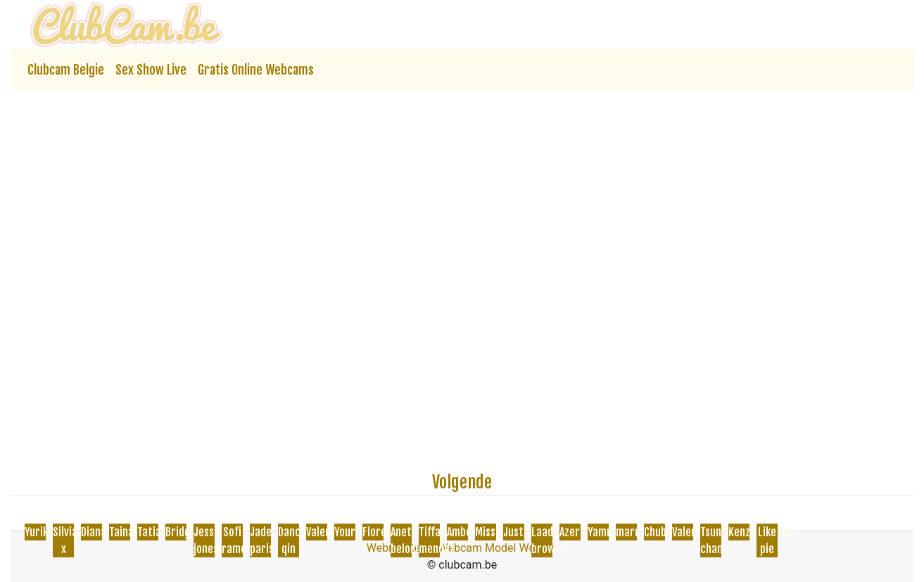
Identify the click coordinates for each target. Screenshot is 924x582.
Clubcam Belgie (66, 70)
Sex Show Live (151, 70)
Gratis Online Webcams (256, 70)
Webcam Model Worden (498, 548)
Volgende (462, 482)
